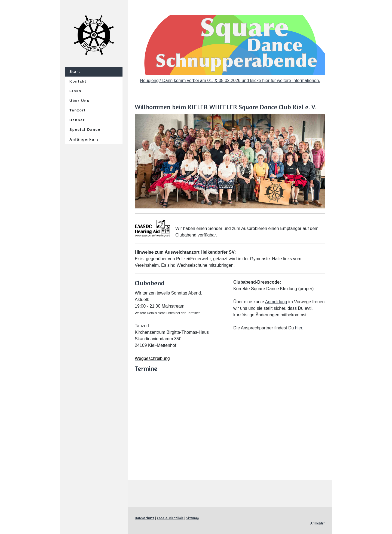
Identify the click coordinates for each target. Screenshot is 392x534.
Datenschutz (145, 518)
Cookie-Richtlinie (170, 518)
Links (75, 91)
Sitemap (192, 518)
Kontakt (78, 81)
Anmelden (318, 523)
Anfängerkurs (84, 139)
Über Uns (79, 101)
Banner (77, 120)
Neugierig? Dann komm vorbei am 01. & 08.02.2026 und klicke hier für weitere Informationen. (230, 81)
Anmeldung (276, 302)
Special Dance (85, 130)
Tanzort (78, 110)
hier (299, 328)
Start (75, 72)
